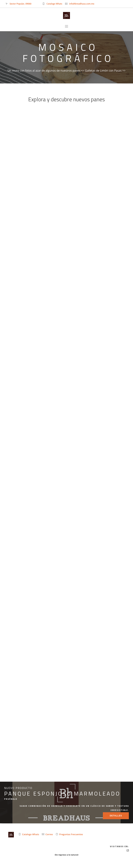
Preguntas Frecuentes (71, 834)
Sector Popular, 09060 (20, 4)
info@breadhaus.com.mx (82, 4)
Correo (49, 834)
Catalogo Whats (54, 4)
